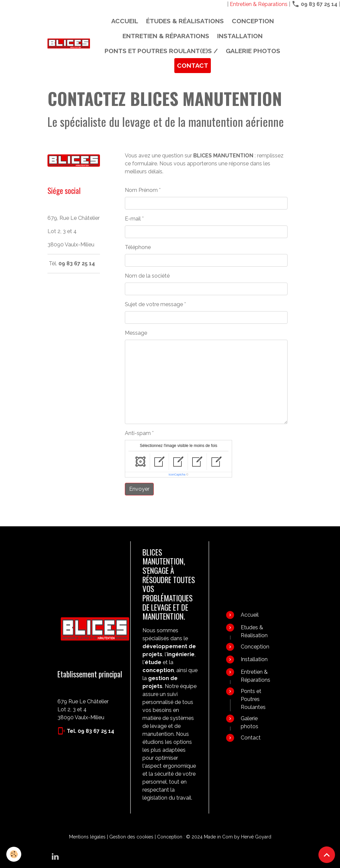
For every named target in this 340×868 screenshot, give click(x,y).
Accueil (125, 21)
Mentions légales (87, 837)
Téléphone (138, 247)
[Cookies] (14, 854)
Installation (240, 36)
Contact (193, 65)
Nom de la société (147, 276)
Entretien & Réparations (259, 4)
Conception (253, 21)
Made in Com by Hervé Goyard (238, 837)
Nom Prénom (141, 190)
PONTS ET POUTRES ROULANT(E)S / (161, 51)
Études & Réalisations (185, 21)
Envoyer (139, 489)
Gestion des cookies (131, 837)
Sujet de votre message (154, 304)
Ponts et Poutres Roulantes (253, 699)
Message (136, 333)
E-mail (133, 219)
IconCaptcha (177, 475)
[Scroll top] (327, 855)
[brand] (69, 43)
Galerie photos (253, 51)
